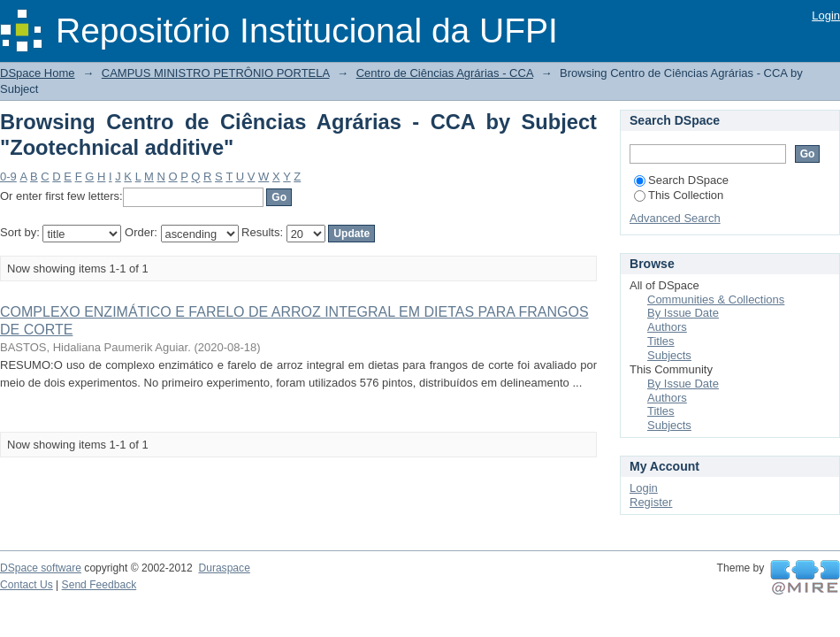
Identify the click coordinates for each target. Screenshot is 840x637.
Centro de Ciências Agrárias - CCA (445, 73)
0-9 (8, 177)
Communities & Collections (716, 299)
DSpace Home (38, 73)
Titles (661, 341)
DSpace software (41, 568)
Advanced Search (675, 218)
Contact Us (27, 585)
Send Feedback (99, 585)
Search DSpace (681, 180)
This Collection (679, 195)
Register (651, 502)
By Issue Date (683, 313)
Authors (667, 327)
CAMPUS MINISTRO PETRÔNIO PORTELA (216, 73)
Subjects (669, 355)
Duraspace (224, 568)
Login (826, 15)
